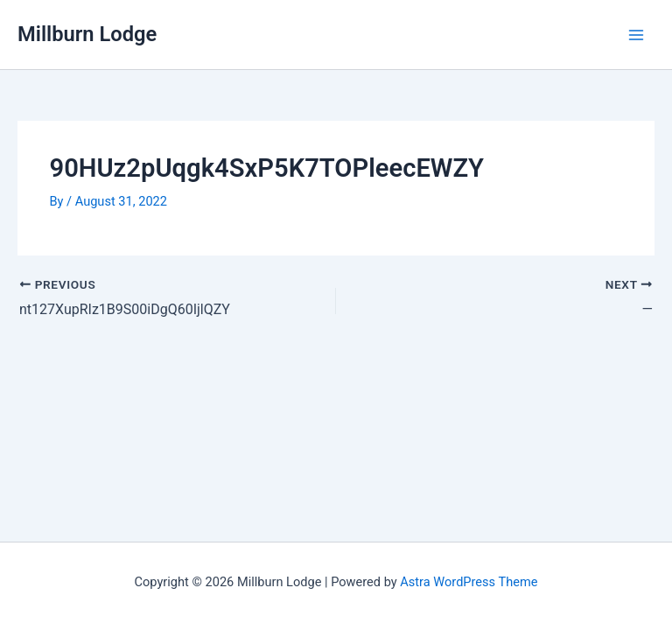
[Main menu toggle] (636, 35)
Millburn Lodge (87, 34)
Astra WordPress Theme (469, 582)
